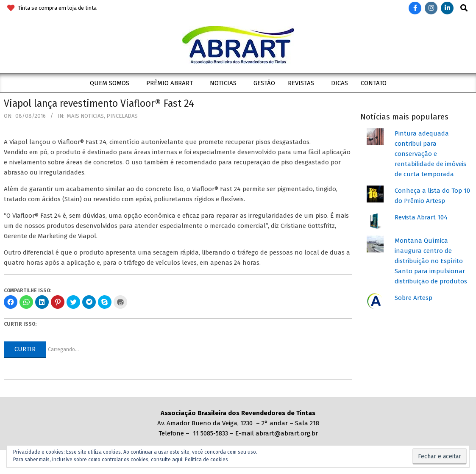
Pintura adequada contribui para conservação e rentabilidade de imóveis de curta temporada (430, 154)
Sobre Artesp (413, 298)
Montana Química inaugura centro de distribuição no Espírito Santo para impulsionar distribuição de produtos (431, 261)
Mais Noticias (85, 116)
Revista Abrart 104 (421, 217)
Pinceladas (122, 116)
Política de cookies (206, 460)
